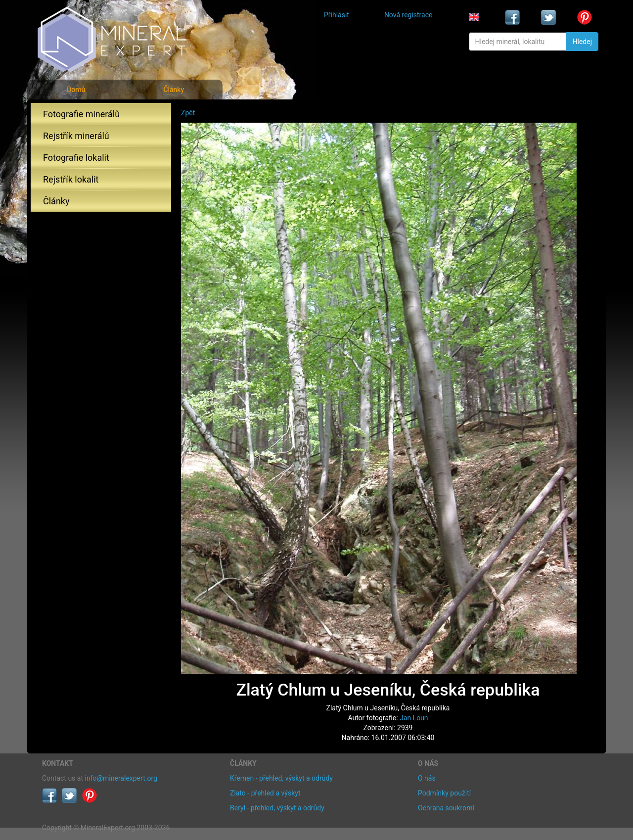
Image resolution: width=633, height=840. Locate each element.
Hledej (582, 42)
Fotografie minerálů (81, 114)
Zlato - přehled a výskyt (265, 793)
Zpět (188, 113)
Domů (76, 90)
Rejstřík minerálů (76, 136)
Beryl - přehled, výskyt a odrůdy (277, 808)
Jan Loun (414, 718)
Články (174, 90)
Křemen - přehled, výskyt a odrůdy (281, 778)
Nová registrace (408, 15)
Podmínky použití (444, 793)
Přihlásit (337, 15)
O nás (427, 778)
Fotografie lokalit (76, 158)
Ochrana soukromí (446, 808)
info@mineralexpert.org (121, 778)
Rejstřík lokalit (71, 179)
